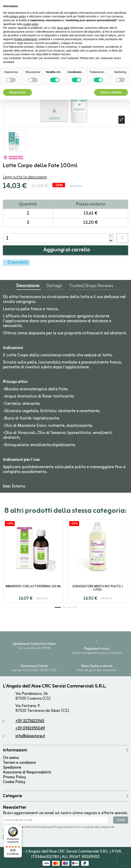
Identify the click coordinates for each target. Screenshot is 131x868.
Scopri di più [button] (18, 92)
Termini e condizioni (19, 763)
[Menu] (20, 827)
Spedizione (12, 768)
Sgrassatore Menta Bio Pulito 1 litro (98, 588)
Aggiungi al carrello (67, 250)
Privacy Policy (14, 777)
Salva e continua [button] (111, 92)
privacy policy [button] (18, 16)
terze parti (63, 28)
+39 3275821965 (30, 721)
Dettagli (54, 287)
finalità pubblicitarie (26, 39)
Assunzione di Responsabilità (27, 772)
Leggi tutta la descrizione (25, 177)
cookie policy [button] (31, 24)
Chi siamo (11, 758)
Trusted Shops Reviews (91, 287)
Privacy (59, 827)
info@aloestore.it (30, 736)
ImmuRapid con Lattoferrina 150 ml (33, 587)
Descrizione (28, 287)
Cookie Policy (14, 782)
